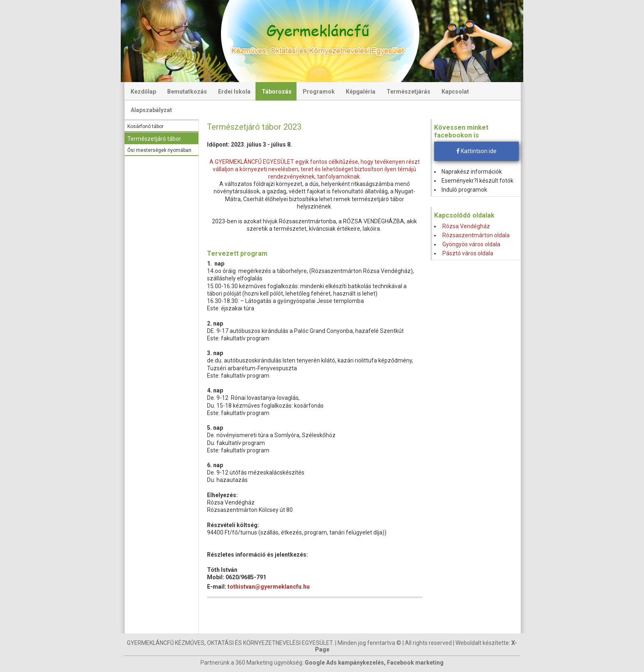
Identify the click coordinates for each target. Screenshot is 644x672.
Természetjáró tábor (154, 139)
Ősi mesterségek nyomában (159, 150)
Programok (319, 92)
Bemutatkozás (187, 92)
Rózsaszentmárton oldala (476, 235)
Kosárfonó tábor (145, 126)
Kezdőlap (143, 92)
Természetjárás (408, 92)
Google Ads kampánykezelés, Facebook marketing (374, 663)
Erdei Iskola (234, 92)
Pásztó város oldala (468, 253)
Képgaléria (361, 92)
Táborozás (277, 92)
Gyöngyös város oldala (471, 244)
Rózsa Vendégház (466, 226)
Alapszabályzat (151, 110)
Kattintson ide (476, 151)
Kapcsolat (455, 92)
